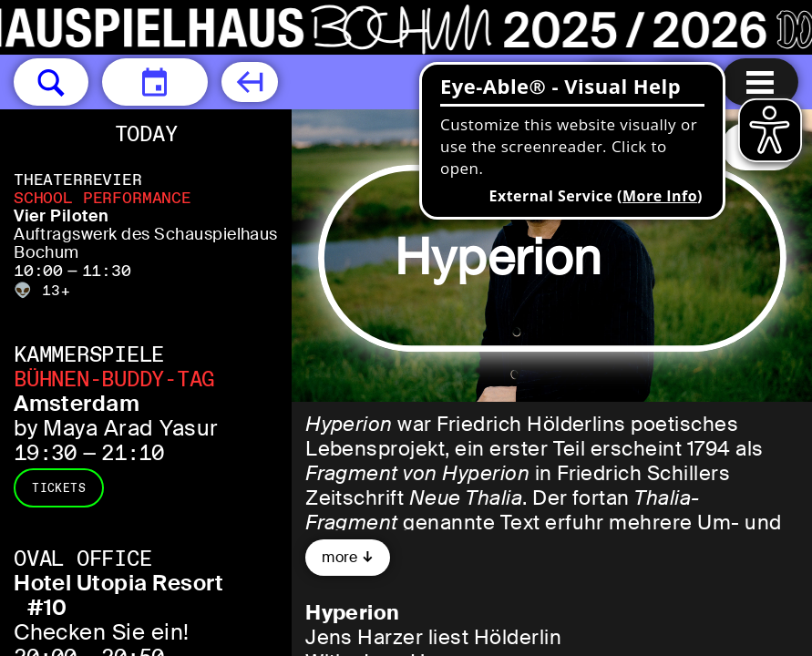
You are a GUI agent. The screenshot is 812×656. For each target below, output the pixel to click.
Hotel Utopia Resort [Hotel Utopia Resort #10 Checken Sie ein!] (118, 583)
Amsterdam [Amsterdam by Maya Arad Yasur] (77, 403)
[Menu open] (760, 82)
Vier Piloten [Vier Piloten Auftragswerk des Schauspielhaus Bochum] (62, 216)
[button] (51, 82)
